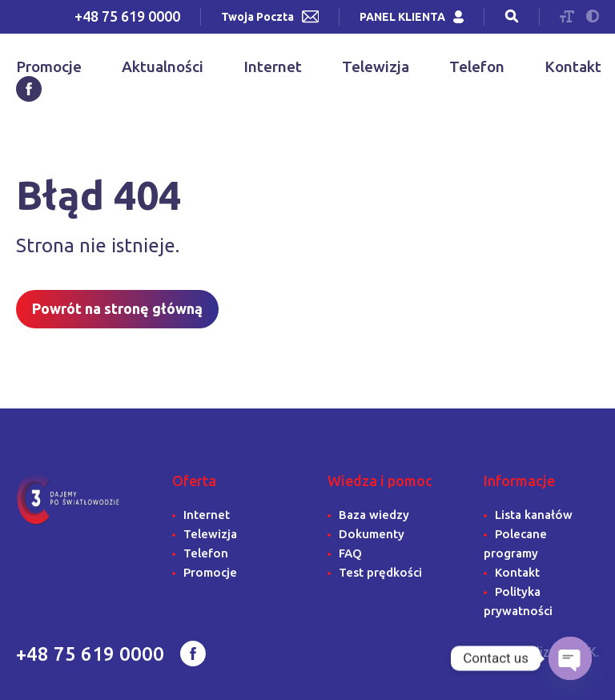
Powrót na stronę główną (117, 308)
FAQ (350, 553)
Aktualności (163, 66)
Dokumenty (372, 534)
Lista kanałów (534, 515)
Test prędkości (380, 572)
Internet (273, 66)
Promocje (49, 66)
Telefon (477, 66)
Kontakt (573, 66)
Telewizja (376, 66)
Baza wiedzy (374, 515)
